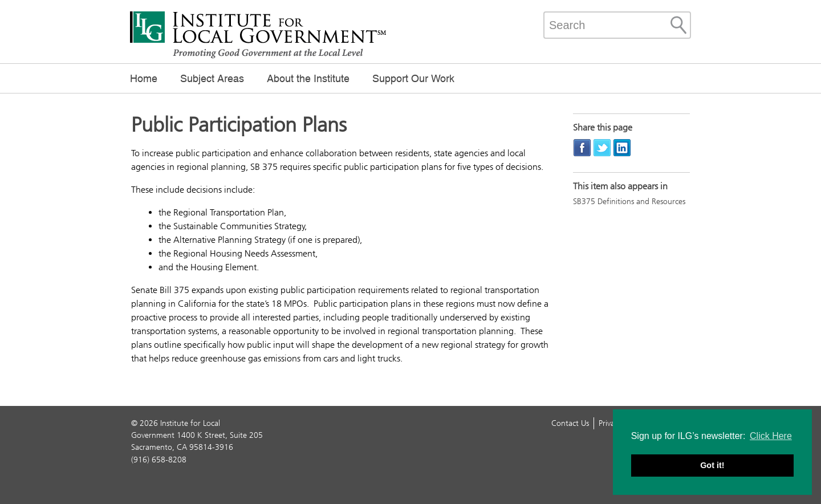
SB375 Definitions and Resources (629, 202)
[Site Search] (678, 25)
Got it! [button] (712, 465)
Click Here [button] (771, 436)
